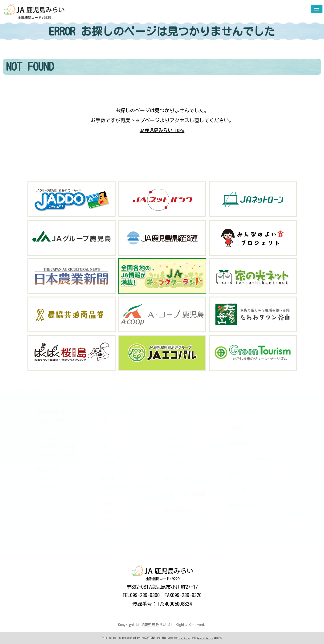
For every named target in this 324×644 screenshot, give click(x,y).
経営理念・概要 (49, 421)
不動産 (169, 429)
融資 (103, 446)
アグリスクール (113, 529)
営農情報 (107, 504)
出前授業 (107, 520)
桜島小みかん (47, 487)
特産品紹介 (47, 469)
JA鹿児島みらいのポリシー (59, 454)
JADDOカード (175, 454)
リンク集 (237, 491)
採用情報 (237, 443)
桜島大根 (43, 478)
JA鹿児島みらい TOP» (162, 130)
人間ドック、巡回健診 (183, 463)
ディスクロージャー (53, 429)
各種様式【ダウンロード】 (257, 506)
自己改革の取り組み (53, 438)
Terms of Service (205, 638)
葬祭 (167, 421)
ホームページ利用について (257, 459)
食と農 (107, 478)
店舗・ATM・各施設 (185, 494)
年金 (103, 438)
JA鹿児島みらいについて (62, 412)
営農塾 (105, 512)
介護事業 (171, 438)
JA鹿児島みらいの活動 (55, 446)
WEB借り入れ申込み (117, 454)
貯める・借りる (117, 412)
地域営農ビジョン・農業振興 (125, 487)
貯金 (103, 429)
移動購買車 (173, 446)
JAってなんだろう (247, 412)
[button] (317, 9)
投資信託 (107, 463)
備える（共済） (181, 478)
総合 (103, 421)
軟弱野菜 (43, 495)
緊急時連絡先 (178, 509)
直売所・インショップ (119, 495)
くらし (171, 412)
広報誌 (235, 427)
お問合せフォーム (247, 475)
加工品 (41, 504)
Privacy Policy (183, 638)
